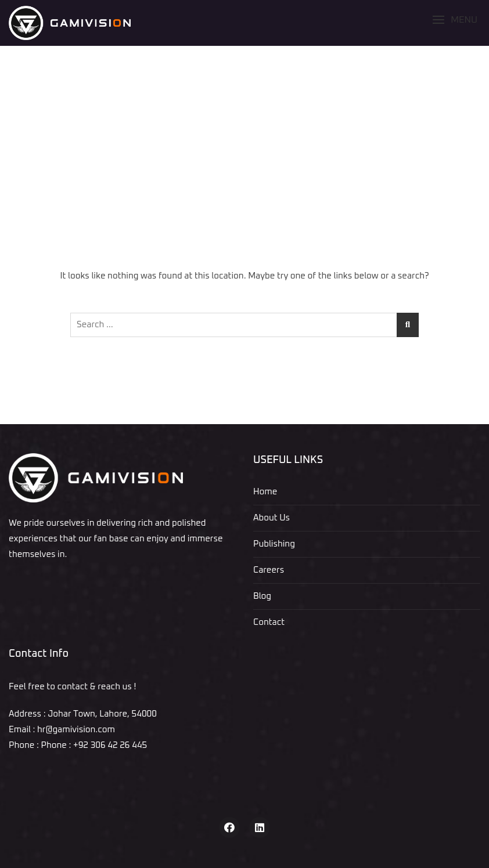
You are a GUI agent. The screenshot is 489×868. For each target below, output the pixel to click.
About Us (272, 518)
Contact (269, 622)
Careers (269, 570)
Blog (262, 596)
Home (265, 492)
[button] (455, 20)
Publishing (274, 544)
